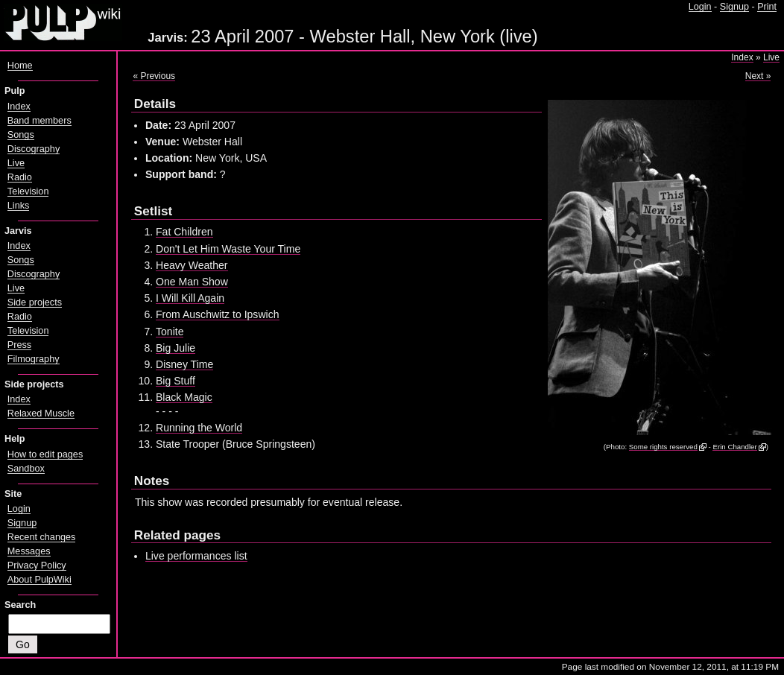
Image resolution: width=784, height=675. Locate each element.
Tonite (170, 332)
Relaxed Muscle (41, 413)
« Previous (154, 76)
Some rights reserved (663, 447)
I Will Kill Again (190, 298)
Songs (21, 135)
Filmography (34, 359)
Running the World (199, 428)
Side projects (35, 302)
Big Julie (176, 348)
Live (771, 57)
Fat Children (184, 232)
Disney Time (184, 364)
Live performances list (196, 556)
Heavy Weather (192, 265)
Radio (20, 177)
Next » (758, 76)
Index (742, 57)
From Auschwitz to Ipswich (218, 314)
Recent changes (42, 537)
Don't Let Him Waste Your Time (228, 249)
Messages (29, 551)
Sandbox (26, 469)
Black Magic (184, 397)
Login (700, 7)
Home (20, 66)
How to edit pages (45, 454)
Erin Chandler (734, 447)
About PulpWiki (39, 580)
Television (28, 191)
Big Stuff (176, 381)
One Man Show (192, 282)
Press (19, 345)
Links (19, 206)
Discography (34, 149)
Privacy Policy (37, 565)
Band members (39, 121)
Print (767, 7)
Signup (734, 7)
